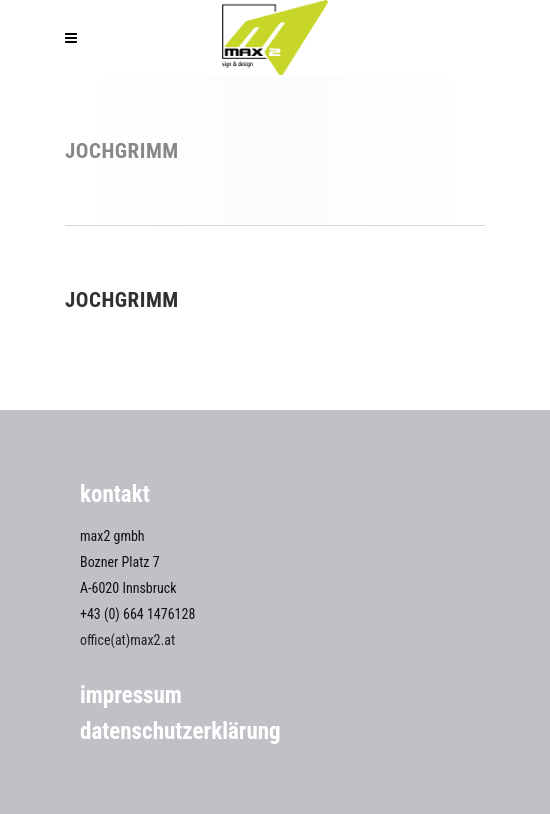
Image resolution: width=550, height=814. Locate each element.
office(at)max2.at (127, 640)
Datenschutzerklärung (180, 731)
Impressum (131, 695)
